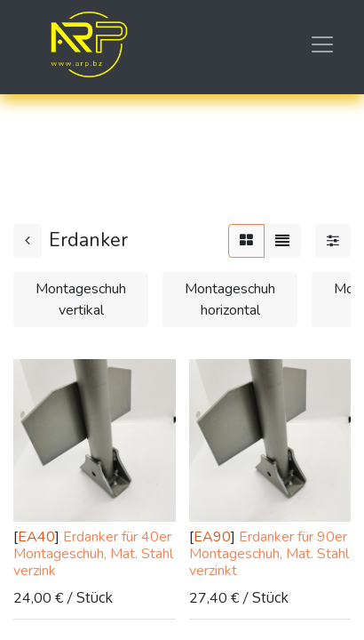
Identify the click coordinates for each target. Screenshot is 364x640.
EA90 (212, 537)
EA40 (36, 537)
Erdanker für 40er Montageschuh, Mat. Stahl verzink (93, 554)
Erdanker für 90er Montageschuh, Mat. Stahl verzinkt (269, 554)
